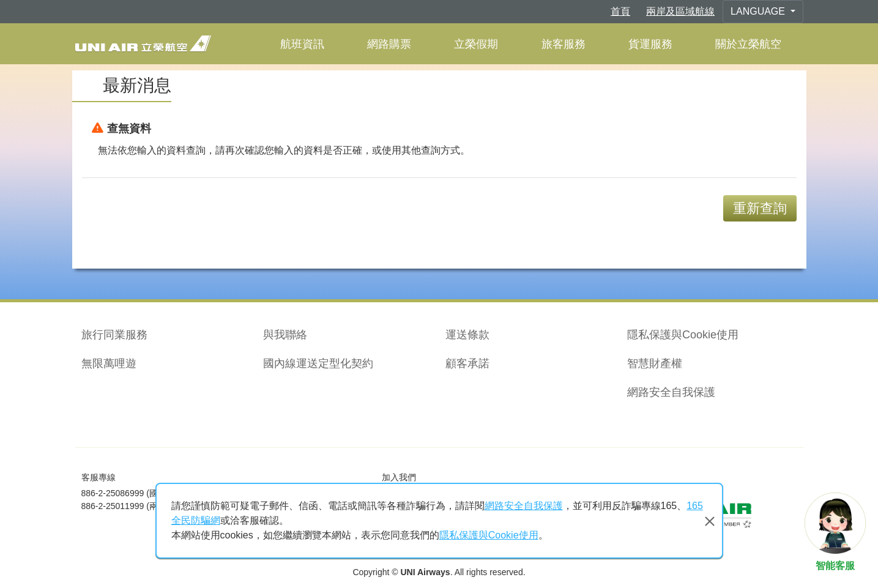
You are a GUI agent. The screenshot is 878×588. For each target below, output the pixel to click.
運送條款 (467, 335)
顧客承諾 (467, 363)
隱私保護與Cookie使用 (683, 335)
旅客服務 (564, 44)
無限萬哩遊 (109, 363)
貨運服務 (650, 44)
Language (759, 11)
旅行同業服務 (114, 335)
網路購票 (389, 44)
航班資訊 (302, 44)
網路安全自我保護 (671, 392)
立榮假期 (476, 44)
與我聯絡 (285, 335)
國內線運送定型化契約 (318, 363)
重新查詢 (760, 208)
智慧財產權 (655, 363)
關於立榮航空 (748, 44)
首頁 (620, 11)
